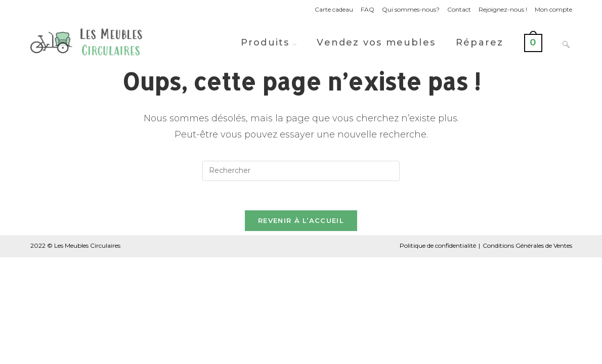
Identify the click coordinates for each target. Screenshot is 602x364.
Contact (459, 9)
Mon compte (553, 9)
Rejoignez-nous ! (503, 9)
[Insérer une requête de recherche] (301, 171)
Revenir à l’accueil (301, 222)
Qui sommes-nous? (411, 9)
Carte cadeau (334, 9)
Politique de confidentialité (438, 247)
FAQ (368, 9)
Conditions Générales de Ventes (527, 247)
